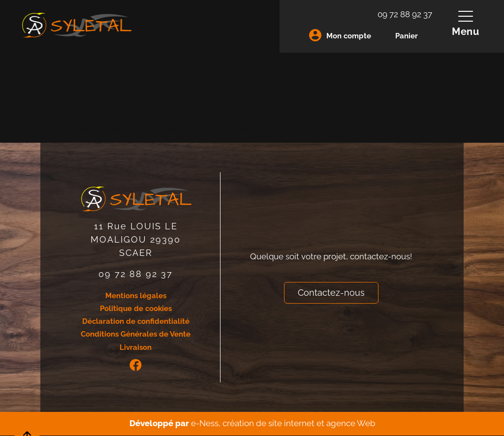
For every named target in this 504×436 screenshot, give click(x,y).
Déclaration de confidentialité (136, 322)
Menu (466, 31)
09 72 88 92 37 (405, 14)
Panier (407, 36)
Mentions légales (136, 296)
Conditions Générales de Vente (136, 335)
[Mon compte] (315, 35)
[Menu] (466, 16)
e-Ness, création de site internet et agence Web (283, 424)
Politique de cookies (136, 309)
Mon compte (349, 36)
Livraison (136, 348)
